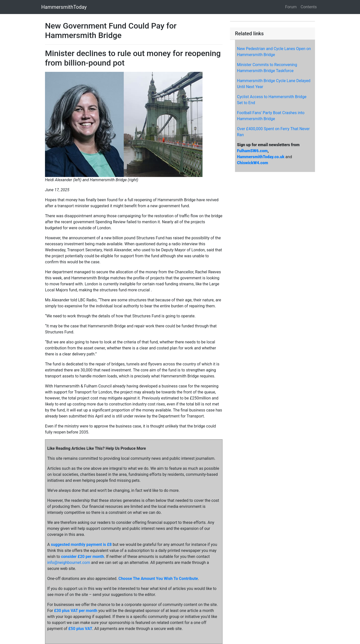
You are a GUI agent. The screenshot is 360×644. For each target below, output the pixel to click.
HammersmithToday (64, 7)
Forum (291, 7)
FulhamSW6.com (252, 151)
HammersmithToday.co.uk (261, 157)
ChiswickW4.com (252, 163)
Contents (309, 7)
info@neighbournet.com (69, 563)
